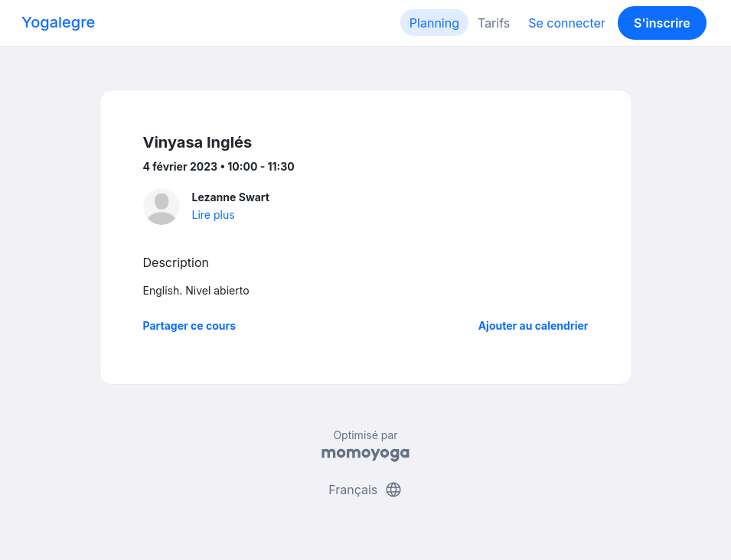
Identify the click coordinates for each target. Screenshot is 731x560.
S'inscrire (662, 23)
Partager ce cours (190, 326)
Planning (434, 23)
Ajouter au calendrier (534, 326)
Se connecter (567, 23)
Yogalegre (58, 22)
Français (365, 490)
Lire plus (214, 215)
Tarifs (494, 23)
